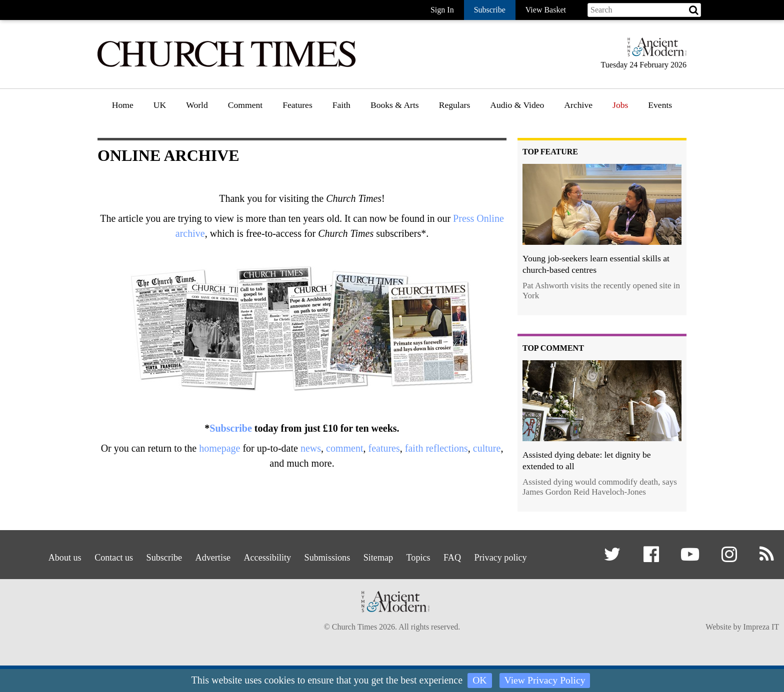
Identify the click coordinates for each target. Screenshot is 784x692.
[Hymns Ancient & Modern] (654, 51)
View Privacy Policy (545, 681)
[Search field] (644, 10)
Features (297, 105)
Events (660, 105)
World (197, 105)
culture (487, 448)
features (384, 448)
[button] (614, 558)
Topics (432, 556)
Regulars (455, 105)
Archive (578, 105)
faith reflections (436, 448)
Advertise (201, 556)
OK (479, 681)
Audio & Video (517, 105)
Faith (341, 105)
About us (34, 556)
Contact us (90, 556)
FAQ (472, 556)
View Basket (546, 10)
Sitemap (387, 556)
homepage (219, 448)
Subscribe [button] (490, 10)
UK (160, 105)
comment (344, 448)
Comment (245, 105)
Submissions (329, 556)
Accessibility (262, 556)
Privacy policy (526, 556)
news (311, 448)
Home (123, 105)
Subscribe (230, 428)
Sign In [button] (442, 10)
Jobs (620, 105)
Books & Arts (395, 105)
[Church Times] (226, 66)
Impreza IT (761, 648)
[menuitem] (123, 109)
